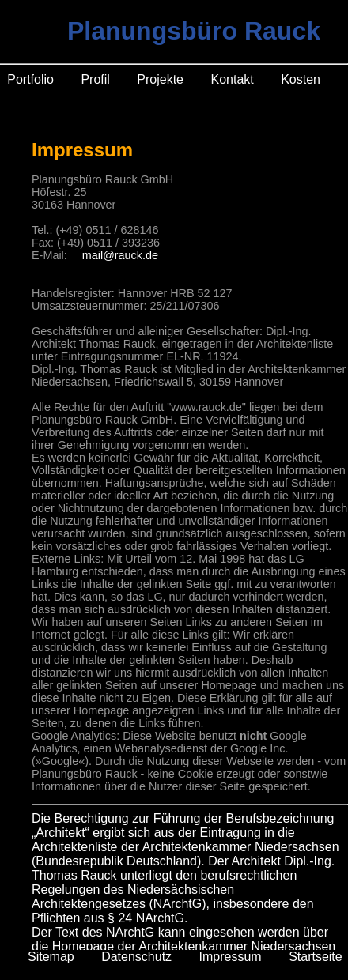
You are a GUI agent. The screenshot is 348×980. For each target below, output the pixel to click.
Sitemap (51, 957)
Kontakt (232, 79)
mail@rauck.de (120, 255)
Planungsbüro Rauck (194, 31)
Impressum (231, 957)
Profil (95, 79)
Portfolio (30, 79)
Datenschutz (136, 957)
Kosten (301, 79)
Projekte (160, 79)
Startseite (316, 957)
